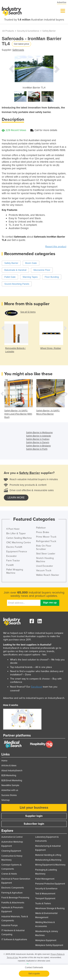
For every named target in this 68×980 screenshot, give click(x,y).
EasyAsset (37, 687)
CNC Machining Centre (19, 542)
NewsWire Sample (10, 785)
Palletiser (41, 528)
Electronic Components (13, 888)
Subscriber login (34, 824)
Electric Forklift (14, 547)
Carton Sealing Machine (19, 538)
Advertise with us (10, 790)
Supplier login (34, 816)
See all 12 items (28, 312)
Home (4, 761)
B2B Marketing (9, 775)
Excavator (12, 556)
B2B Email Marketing (12, 780)
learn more (16, 498)
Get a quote (34, 974)
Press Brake (43, 532)
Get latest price (21, 44)
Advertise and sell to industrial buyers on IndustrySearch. (34, 698)
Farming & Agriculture (12, 893)
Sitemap (5, 800)
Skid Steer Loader (46, 554)
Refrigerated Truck (46, 541)
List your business (34, 808)
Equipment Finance (17, 552)
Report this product (56, 247)
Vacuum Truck (44, 570)
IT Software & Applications (14, 940)
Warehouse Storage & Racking (50, 908)
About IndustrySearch (12, 771)
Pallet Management (45, 879)
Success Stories (9, 795)
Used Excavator (45, 566)
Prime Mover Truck (46, 537)
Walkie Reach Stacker (48, 575)
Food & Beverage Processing (15, 898)
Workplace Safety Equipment (49, 945)
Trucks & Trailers (43, 904)
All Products (8, 31)
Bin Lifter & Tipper (16, 533)
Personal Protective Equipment (50, 884)
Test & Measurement (45, 894)
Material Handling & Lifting (48, 855)
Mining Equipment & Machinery (50, 865)
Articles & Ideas (9, 766)
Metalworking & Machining (48, 860)
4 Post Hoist (13, 529)
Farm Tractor (13, 561)
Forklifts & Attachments (13, 903)
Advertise (62, 2)
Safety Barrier (49, 31)
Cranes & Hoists (9, 874)
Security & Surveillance (28, 31)
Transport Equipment (45, 898)
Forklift (10, 565)
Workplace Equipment (46, 940)
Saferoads (18, 50)
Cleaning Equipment (11, 851)
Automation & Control (12, 837)
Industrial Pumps (10, 925)
